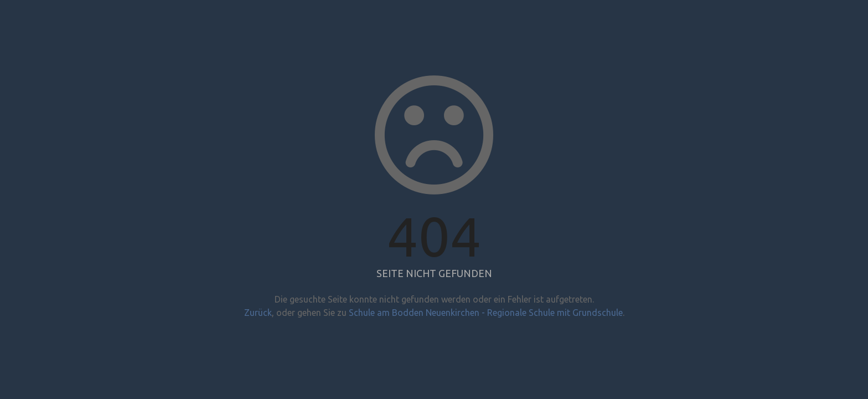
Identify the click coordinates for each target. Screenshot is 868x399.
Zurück (258, 313)
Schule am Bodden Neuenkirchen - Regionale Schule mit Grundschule (486, 313)
